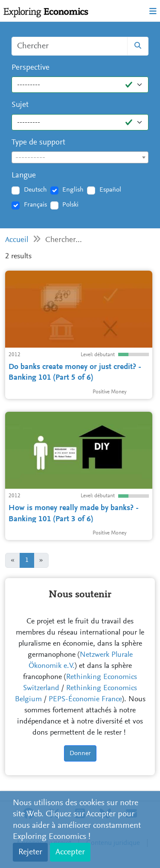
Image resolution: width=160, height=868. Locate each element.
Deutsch (35, 190)
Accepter (70, 852)
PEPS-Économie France (85, 700)
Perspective (31, 68)
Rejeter (30, 852)
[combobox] (80, 157)
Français (35, 205)
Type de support (38, 143)
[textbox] (80, 158)
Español (110, 190)
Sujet (20, 105)
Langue (24, 176)
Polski (70, 205)
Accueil (17, 240)
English (73, 190)
